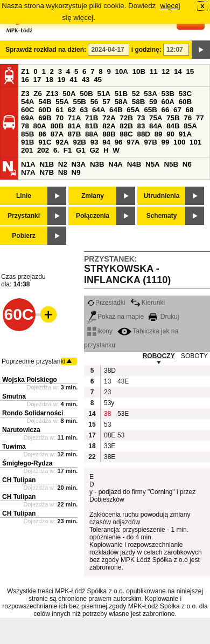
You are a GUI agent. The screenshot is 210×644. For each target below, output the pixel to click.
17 (37, 80)
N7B (47, 172)
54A (27, 102)
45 (98, 80)
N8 (63, 172)
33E (109, 446)
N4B (134, 164)
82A (109, 126)
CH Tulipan (19, 480)
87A (57, 134)
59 (153, 102)
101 (195, 142)
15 (190, 71)
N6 (187, 164)
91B (27, 142)
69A (27, 118)
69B (45, 118)
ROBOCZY (159, 356)
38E (109, 457)
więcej (170, 6)
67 (177, 110)
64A (99, 110)
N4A (115, 164)
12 (166, 71)
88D (143, 134)
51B (121, 94)
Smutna (14, 396)
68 (190, 110)
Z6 (38, 94)
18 (49, 80)
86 (42, 134)
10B (139, 71)
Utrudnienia (162, 196)
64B (116, 110)
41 (73, 80)
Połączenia (93, 216)
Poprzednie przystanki (33, 361)
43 (86, 80)
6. (56, 150)
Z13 (52, 94)
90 (170, 134)
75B (173, 118)
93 (94, 142)
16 (25, 80)
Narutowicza (21, 430)
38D (109, 371)
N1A (28, 164)
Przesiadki (106, 303)
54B (45, 102)
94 (106, 142)
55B (79, 102)
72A (109, 118)
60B (185, 102)
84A (156, 126)
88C (126, 134)
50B (86, 94)
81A (74, 126)
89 (159, 134)
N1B (47, 164)
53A (150, 94)
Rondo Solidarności (33, 413)
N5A (153, 164)
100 (179, 142)
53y (109, 403)
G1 (81, 150)
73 (141, 118)
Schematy (162, 216)
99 (166, 142)
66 (166, 110)
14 (178, 71)
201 (27, 150)
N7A (28, 172)
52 (136, 94)
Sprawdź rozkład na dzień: (46, 50)
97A (133, 142)
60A (168, 102)
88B (109, 134)
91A (185, 134)
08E (109, 435)
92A (62, 142)
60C (27, 110)
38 (107, 414)
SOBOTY (194, 356)
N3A (79, 164)
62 (72, 110)
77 (200, 118)
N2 (63, 164)
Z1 (25, 71)
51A (104, 94)
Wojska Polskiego (30, 380)
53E (123, 414)
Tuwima (14, 447)
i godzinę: (146, 50)
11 (154, 71)
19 (62, 80)
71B (92, 118)
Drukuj (164, 317)
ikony (100, 331)
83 (141, 126)
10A (122, 71)
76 (188, 118)
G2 (94, 150)
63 (84, 110)
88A (92, 134)
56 (94, 102)
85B (27, 134)
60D (45, 110)
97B (150, 142)
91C (45, 142)
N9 (76, 172)
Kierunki (148, 303)
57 (106, 102)
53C (185, 94)
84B (173, 126)
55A (62, 102)
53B (168, 94)
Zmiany (93, 196)
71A (74, 118)
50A (69, 94)
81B (92, 126)
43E (123, 381)
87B (74, 134)
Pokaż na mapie (115, 317)
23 (107, 392)
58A (121, 102)
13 (107, 381)
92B (79, 142)
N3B (97, 164)
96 (119, 142)
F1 (68, 150)
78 (25, 126)
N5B (171, 164)
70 (59, 118)
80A (40, 126)
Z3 (25, 94)
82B (126, 126)
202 (43, 150)
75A (156, 118)
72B (126, 118)
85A (190, 126)
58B (138, 102)
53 (107, 424)
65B (150, 110)
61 (59, 110)
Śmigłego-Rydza (27, 463)
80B (57, 126)
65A (133, 110)
